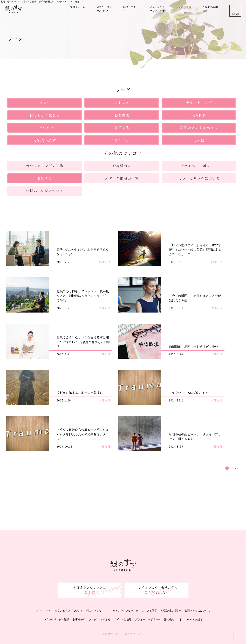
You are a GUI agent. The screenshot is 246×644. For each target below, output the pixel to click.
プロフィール (78, 7)
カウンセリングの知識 (56, 619)
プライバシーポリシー (148, 619)
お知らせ (105, 619)
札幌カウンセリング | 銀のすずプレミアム (124, 634)
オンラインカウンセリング (157, 9)
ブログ (93, 619)
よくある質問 (184, 7)
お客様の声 (79, 619)
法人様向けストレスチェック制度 (183, 619)
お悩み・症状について (197, 610)
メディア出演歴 (123, 619)
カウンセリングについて (104, 9)
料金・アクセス (131, 9)
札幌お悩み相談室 (210, 9)
